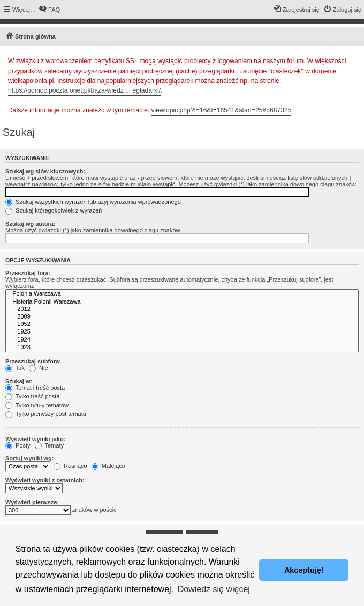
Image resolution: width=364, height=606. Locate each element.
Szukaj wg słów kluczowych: (45, 171)
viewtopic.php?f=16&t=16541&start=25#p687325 (222, 110)
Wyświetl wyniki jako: (35, 439)
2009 (182, 317)
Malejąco (108, 466)
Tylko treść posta (32, 396)
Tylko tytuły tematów (37, 405)
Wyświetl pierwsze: (32, 502)
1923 (182, 347)
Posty (18, 445)
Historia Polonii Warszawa (182, 302)
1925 (182, 332)
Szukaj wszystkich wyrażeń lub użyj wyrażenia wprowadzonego (93, 202)
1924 (182, 340)
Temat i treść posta (35, 388)
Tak (15, 368)
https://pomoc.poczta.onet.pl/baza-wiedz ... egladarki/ (84, 90)
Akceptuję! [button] (304, 570)
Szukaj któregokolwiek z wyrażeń (54, 210)
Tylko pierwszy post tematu (46, 414)
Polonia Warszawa (182, 294)
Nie (39, 368)
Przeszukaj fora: (28, 273)
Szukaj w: (19, 381)
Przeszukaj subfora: (33, 361)
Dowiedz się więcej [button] (214, 589)
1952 (182, 324)
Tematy (49, 445)
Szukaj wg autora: (31, 224)
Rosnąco (70, 466)
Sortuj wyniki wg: (29, 458)
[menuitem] (49, 10)
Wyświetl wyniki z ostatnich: (45, 480)
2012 (182, 309)
